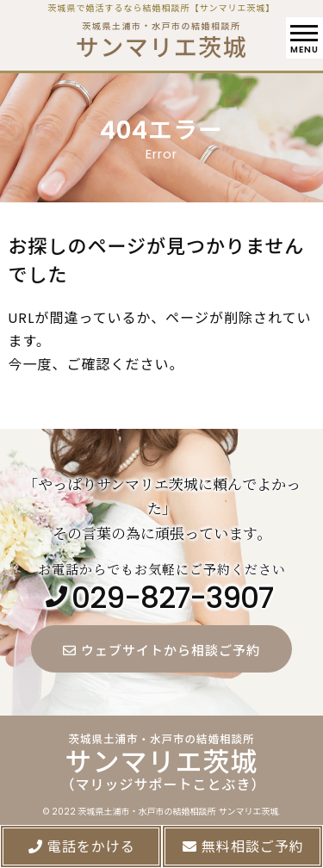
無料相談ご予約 (242, 847)
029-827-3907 (172, 599)
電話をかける (81, 847)
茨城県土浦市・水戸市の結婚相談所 (161, 37)
